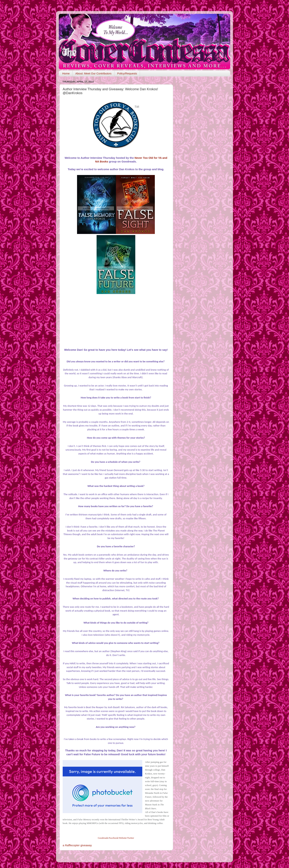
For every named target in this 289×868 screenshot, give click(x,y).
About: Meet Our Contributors (93, 73)
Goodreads (103, 838)
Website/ (123, 838)
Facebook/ (114, 838)
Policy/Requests (127, 73)
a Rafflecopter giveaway (77, 845)
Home (66, 73)
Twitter (131, 838)
